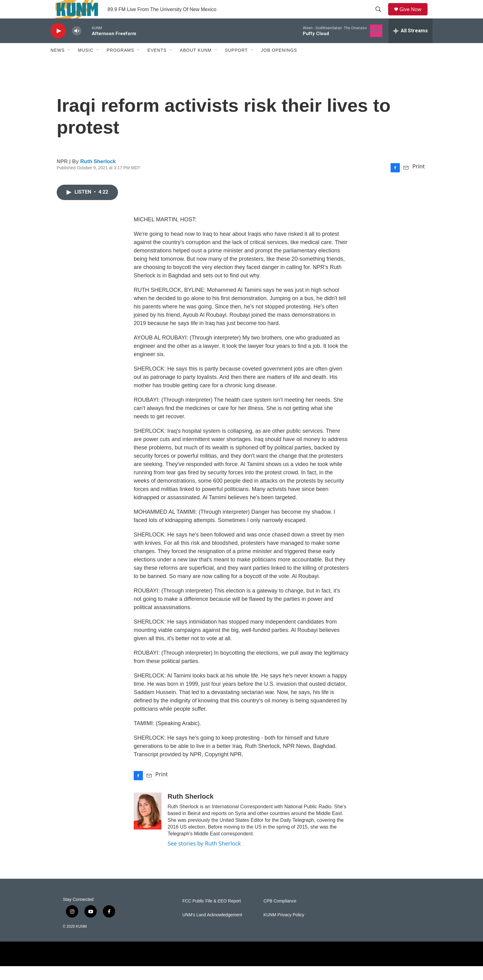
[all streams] (410, 45)
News (58, 64)
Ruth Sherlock (98, 175)
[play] (58, 45)
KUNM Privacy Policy (284, 929)
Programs (120, 64)
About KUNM (196, 64)
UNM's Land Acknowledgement (212, 929)
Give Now (414, 16)
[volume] (77, 45)
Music (86, 64)
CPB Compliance (280, 915)
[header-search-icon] (380, 16)
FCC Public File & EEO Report (212, 915)
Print (418, 180)
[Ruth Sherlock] (148, 825)
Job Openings (279, 64)
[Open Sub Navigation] (69, 64)
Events (157, 64)
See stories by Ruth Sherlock (204, 857)
